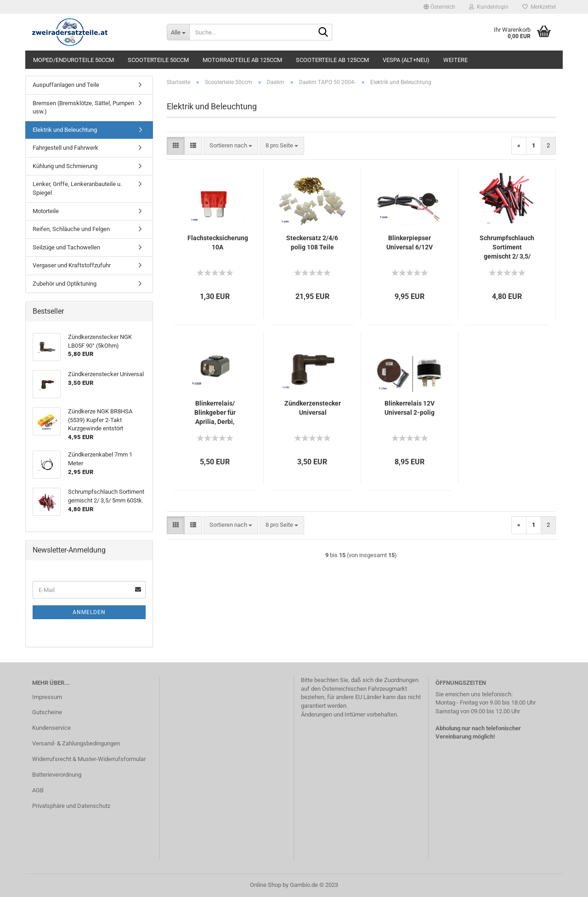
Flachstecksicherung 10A (218, 243)
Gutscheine (47, 712)
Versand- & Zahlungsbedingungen (76, 743)
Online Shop (266, 885)
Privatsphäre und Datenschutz (71, 806)
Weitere (455, 60)
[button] (439, 7)
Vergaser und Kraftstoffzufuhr (72, 265)
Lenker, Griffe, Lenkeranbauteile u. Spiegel (77, 188)
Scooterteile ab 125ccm (332, 60)
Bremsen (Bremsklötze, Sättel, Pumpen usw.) (83, 107)
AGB (38, 790)
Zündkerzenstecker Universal (313, 408)
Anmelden (89, 612)
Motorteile (46, 211)
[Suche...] (178, 32)
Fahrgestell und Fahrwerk (65, 148)
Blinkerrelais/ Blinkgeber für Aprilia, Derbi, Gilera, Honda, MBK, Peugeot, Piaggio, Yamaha (215, 413)
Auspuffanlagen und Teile (66, 85)
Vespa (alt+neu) (406, 60)
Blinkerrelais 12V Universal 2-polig (410, 408)
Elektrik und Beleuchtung (65, 130)
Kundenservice (51, 728)
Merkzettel (539, 7)
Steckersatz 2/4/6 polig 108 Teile (312, 243)
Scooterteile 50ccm (158, 60)
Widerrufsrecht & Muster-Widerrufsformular (89, 759)
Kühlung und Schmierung (65, 166)
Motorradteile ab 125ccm (242, 60)
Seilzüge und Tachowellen (66, 247)
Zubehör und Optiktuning (65, 284)
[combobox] (231, 146)
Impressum (47, 697)
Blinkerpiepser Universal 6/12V (410, 243)
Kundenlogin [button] (489, 7)
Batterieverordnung (57, 775)
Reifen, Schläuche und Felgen (71, 229)
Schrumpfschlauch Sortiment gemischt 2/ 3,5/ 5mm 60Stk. (507, 248)
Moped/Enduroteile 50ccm (73, 60)
